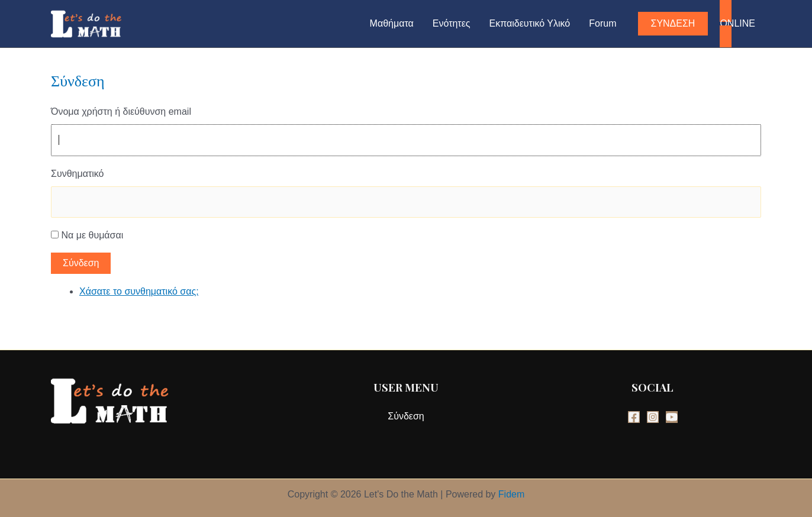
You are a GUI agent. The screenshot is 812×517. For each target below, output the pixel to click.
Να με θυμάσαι (92, 235)
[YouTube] (672, 417)
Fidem (511, 494)
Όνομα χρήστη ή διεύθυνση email (121, 112)
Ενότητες (452, 23)
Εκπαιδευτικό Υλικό (530, 23)
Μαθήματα (392, 23)
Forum (602, 23)
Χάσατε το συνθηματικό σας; (139, 291)
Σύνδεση (81, 263)
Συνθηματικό (77, 174)
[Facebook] (634, 417)
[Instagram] (653, 417)
